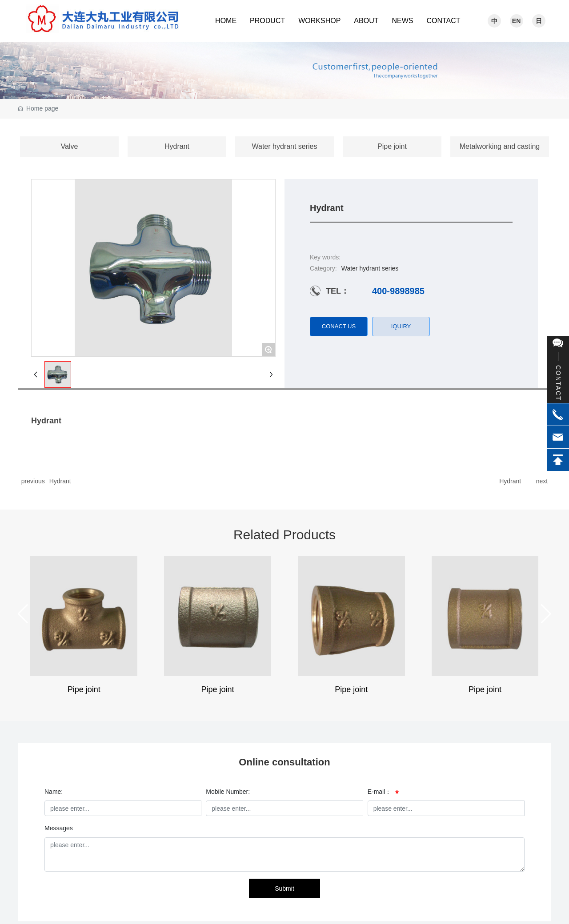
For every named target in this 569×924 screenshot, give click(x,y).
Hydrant (177, 146)
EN (516, 21)
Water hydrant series (284, 146)
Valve (70, 146)
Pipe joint (392, 146)
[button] (23, 614)
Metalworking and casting (500, 146)
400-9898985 (398, 291)
